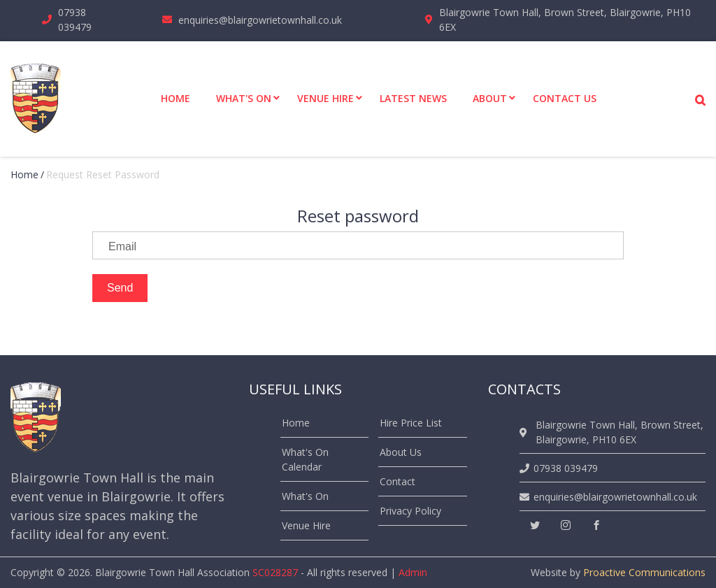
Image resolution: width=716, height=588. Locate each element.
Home (24, 174)
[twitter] (535, 525)
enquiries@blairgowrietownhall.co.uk (260, 20)
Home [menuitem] (176, 98)
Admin (413, 572)
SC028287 (275, 572)
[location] (525, 432)
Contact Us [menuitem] (565, 98)
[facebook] (596, 525)
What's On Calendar (305, 459)
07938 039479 (75, 20)
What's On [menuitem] (244, 98)
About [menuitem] (490, 98)
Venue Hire (306, 525)
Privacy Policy (410, 511)
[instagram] (566, 525)
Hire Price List (411, 423)
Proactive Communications (644, 572)
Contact (398, 481)
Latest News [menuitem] (413, 98)
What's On (305, 496)
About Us (401, 452)
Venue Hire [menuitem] (325, 98)
